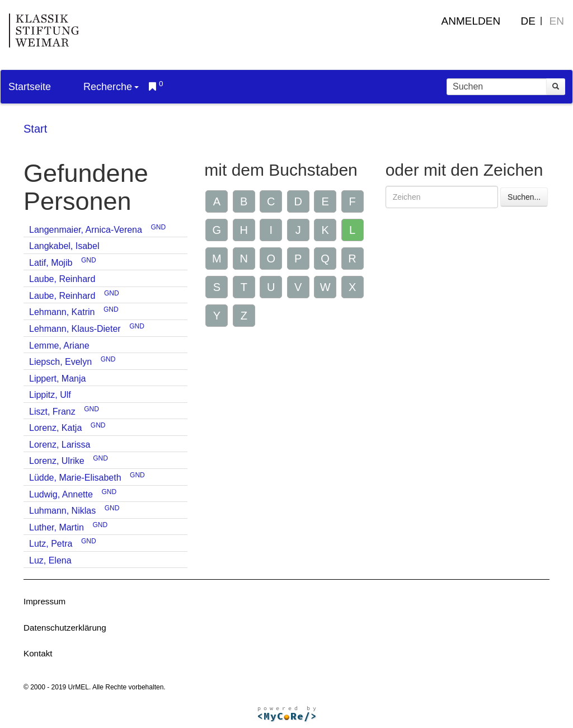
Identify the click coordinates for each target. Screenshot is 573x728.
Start (35, 129)
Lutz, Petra (51, 544)
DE (528, 21)
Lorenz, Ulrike (57, 461)
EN (557, 21)
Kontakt (38, 653)
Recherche (111, 87)
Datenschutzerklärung (65, 628)
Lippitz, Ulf (50, 395)
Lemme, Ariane (59, 346)
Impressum (44, 601)
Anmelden (471, 21)
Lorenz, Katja (55, 428)
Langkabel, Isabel (64, 246)
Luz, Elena (50, 560)
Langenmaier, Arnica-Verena (86, 230)
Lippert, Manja (57, 379)
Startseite (30, 87)
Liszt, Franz (52, 412)
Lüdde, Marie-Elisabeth (75, 478)
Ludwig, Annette (61, 494)
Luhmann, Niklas (62, 511)
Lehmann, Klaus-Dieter (75, 329)
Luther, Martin (57, 527)
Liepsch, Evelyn (60, 362)
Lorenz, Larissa (60, 445)
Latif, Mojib (51, 263)
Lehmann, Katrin (62, 312)
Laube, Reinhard (62, 279)
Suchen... (524, 197)
